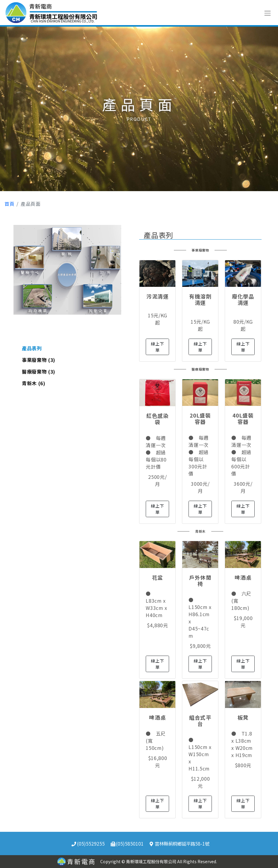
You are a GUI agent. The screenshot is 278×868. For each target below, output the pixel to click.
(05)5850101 (127, 843)
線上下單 (157, 347)
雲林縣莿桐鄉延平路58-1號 (180, 843)
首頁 (9, 204)
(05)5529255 (88, 843)
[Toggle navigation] (267, 12)
